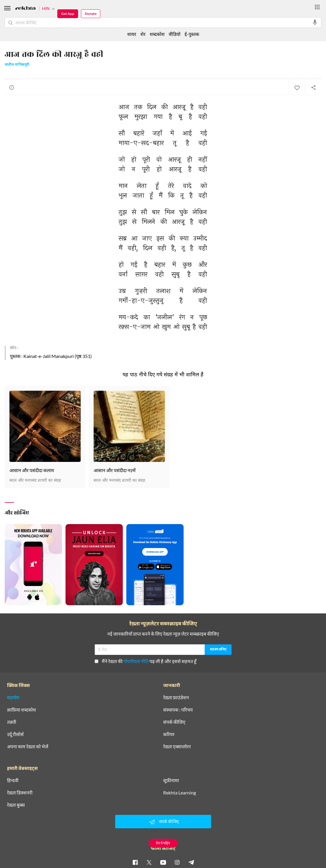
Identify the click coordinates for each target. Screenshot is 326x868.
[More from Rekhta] (317, 7)
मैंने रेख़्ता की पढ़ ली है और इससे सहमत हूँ (146, 661)
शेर (143, 34)
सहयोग (13, 697)
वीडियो (175, 34)
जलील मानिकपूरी (17, 65)
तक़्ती (12, 722)
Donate (91, 14)
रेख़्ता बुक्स (16, 805)
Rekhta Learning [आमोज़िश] (180, 793)
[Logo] (25, 9)
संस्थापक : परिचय (178, 710)
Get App (68, 14)
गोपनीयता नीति (136, 661)
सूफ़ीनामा (171, 780)
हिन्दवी (13, 780)
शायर (132, 34)
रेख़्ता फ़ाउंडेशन (176, 697)
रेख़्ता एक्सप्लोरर (177, 747)
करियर (169, 734)
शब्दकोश (157, 34)
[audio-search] (315, 22)
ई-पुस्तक (192, 34)
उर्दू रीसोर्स (15, 734)
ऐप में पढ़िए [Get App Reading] (163, 843)
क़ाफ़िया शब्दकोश (21, 710)
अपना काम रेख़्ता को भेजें (28, 747)
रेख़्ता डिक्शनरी (20, 793)
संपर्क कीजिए (174, 722)
